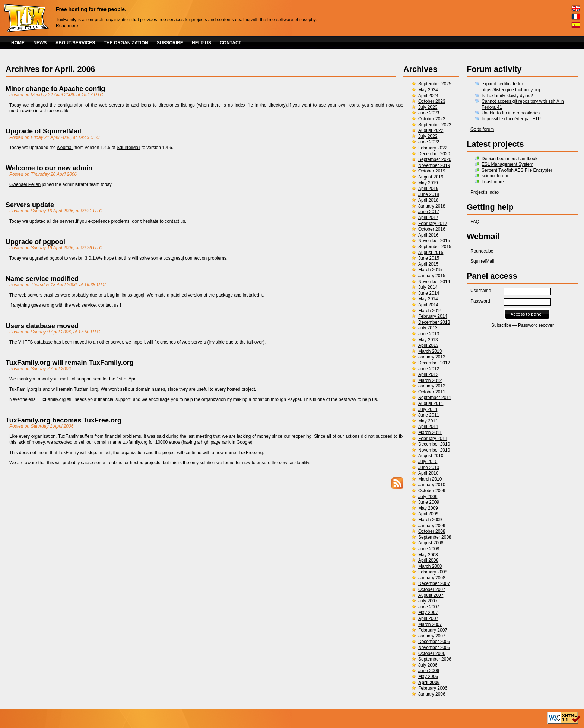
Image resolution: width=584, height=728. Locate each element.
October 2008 (432, 531)
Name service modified (42, 279)
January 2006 (432, 694)
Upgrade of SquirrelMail (43, 131)
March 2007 (430, 624)
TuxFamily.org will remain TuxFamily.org (70, 363)
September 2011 (435, 398)
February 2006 (433, 688)
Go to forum (482, 129)
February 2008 (433, 572)
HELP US (201, 43)
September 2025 (435, 84)
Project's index (485, 192)
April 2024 (428, 96)
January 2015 (432, 276)
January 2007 (432, 636)
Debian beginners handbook (510, 159)
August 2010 (431, 456)
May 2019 (428, 183)
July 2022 (428, 136)
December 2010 (434, 444)
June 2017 (429, 212)
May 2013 (428, 340)
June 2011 (429, 415)
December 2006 (434, 642)
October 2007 (432, 589)
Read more (67, 26)
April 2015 (428, 264)
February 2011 (433, 439)
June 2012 (429, 369)
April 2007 (428, 618)
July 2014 (428, 287)
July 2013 (428, 328)
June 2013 (429, 334)
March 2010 (430, 479)
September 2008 (435, 537)
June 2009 (429, 502)
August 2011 (431, 403)
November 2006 (434, 648)
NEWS (40, 43)
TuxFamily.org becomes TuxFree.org (64, 420)
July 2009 (428, 497)
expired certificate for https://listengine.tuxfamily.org (511, 87)
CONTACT (231, 43)
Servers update (30, 205)
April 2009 (428, 514)
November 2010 (434, 450)
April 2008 (428, 560)
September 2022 (435, 125)
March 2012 (430, 380)
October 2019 (432, 171)
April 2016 (428, 235)
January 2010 (432, 485)
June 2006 (429, 671)
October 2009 (432, 491)
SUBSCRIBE (170, 43)
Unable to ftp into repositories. (511, 113)
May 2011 (428, 421)
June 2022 (429, 142)
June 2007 (429, 607)
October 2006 (432, 653)
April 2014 (428, 305)
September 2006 (435, 659)
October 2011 (432, 392)
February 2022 (433, 148)
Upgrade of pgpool (35, 242)
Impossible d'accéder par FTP (511, 119)
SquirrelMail (482, 261)
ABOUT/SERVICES (75, 43)
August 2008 (431, 543)
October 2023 (432, 101)
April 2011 (428, 427)
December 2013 (434, 322)
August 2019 (431, 177)
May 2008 (428, 555)
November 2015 (434, 241)
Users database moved (42, 326)
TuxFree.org (250, 453)
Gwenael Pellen (25, 184)
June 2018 (429, 194)
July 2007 (428, 601)
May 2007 (428, 613)
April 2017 (428, 218)
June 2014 (429, 293)
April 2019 (428, 189)
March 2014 (430, 311)
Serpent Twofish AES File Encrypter (517, 170)
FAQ (475, 222)
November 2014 (434, 282)
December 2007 (434, 583)
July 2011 (428, 409)
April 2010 (428, 473)
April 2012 (428, 374)
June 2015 (429, 258)
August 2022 (431, 130)
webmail (65, 148)
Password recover (536, 325)
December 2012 (434, 363)
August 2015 (431, 253)
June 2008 (429, 549)
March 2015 (430, 270)
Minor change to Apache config (55, 89)
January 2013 (432, 357)
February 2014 (433, 316)
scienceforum (495, 176)
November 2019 (434, 165)
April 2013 (428, 345)
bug (111, 295)
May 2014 (428, 299)
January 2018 (432, 206)
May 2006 (428, 677)
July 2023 (428, 107)
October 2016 (432, 229)
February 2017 (433, 224)
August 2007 (431, 595)
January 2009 (432, 526)
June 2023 (429, 113)
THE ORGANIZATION (126, 43)
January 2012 (432, 386)
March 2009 (430, 520)
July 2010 (428, 462)
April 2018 (428, 200)
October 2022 (432, 119)
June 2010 (429, 468)
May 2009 (428, 508)
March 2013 (430, 351)
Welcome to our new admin (49, 168)
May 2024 (428, 90)
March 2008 (430, 566)
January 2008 (432, 578)
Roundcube (482, 251)
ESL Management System (507, 164)
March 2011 (430, 433)
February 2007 (433, 630)
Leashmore (493, 182)
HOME (18, 43)
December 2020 (434, 154)
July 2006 (428, 665)
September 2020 (435, 159)
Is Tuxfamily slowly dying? (507, 96)
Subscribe (501, 325)
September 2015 (435, 247)
